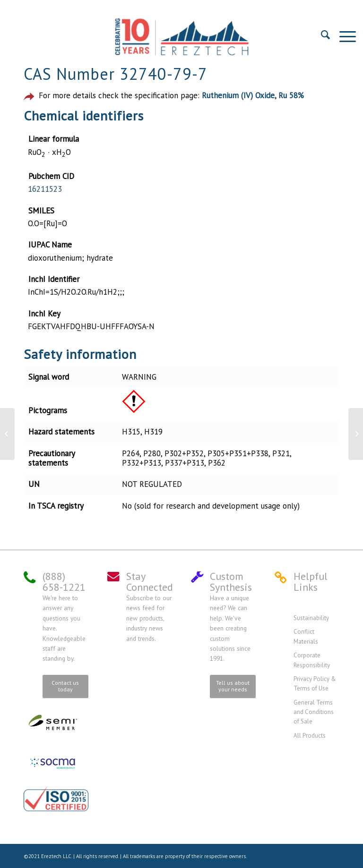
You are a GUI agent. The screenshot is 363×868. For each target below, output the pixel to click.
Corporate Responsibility (312, 660)
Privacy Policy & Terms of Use (315, 684)
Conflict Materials (306, 636)
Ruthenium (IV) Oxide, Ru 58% (253, 95)
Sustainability (311, 618)
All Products (310, 736)
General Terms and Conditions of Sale (314, 712)
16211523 (45, 189)
